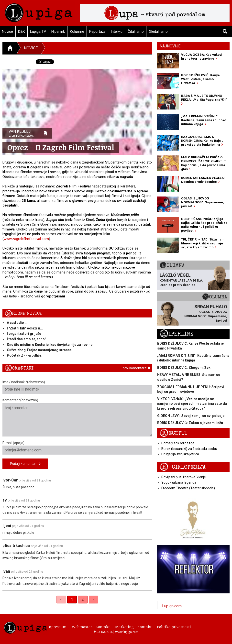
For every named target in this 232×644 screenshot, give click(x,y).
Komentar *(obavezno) (77, 417)
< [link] (61, 599)
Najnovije (170, 46)
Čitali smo (136, 32)
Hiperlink (58, 32)
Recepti (173, 433)
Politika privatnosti (174, 627)
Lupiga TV (38, 32)
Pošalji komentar (25, 464)
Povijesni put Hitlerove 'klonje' (184, 477)
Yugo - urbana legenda (179, 482)
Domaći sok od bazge (178, 443)
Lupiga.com (172, 606)
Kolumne (77, 32)
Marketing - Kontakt (133, 627)
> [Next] (93, 599)
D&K (22, 32)
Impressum (56, 627)
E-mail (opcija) (77, 448)
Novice (31, 48)
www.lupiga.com (127, 632)
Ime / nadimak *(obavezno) (77, 387)
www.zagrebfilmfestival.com (26, 239)
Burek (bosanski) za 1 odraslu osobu (189, 449)
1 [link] (72, 599)
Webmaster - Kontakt (91, 627)
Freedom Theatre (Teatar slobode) (188, 488)
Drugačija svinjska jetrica (180, 454)
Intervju (117, 32)
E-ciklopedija (183, 467)
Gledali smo (158, 32)
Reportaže (97, 32)
